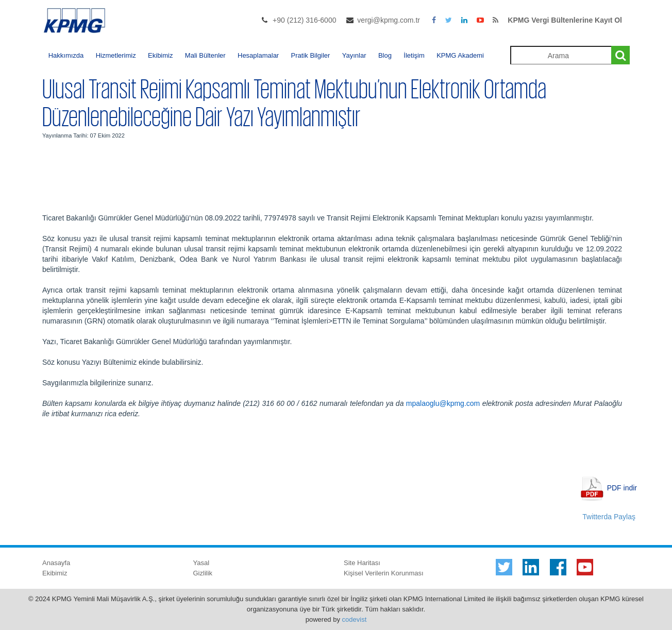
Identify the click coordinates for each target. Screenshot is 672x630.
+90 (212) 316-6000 (304, 20)
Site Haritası (362, 563)
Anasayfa (56, 563)
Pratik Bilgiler (311, 55)
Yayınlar (354, 55)
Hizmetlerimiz (116, 55)
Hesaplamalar (258, 55)
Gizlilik (203, 573)
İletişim (414, 55)
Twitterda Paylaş (609, 517)
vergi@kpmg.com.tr (389, 20)
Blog (385, 55)
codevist (355, 619)
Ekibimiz (160, 55)
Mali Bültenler (205, 55)
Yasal (201, 563)
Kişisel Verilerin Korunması (384, 573)
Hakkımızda (66, 55)
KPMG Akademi (460, 55)
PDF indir (622, 487)
